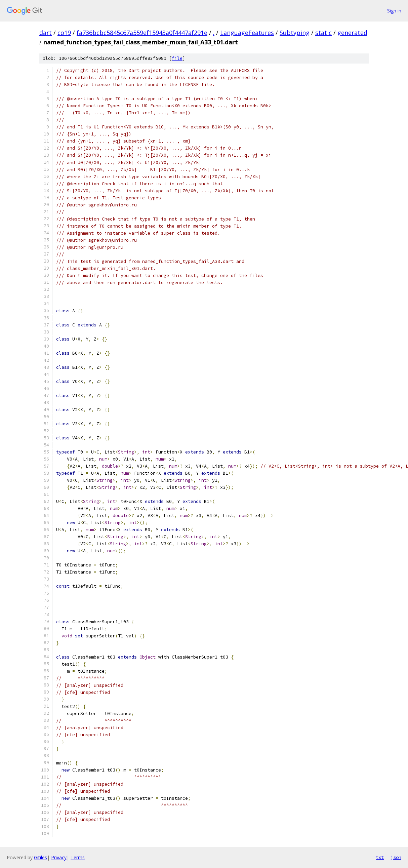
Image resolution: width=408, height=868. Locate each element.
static (323, 33)
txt (380, 857)
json (396, 857)
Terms (78, 857)
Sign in (394, 11)
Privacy (59, 857)
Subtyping (295, 33)
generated (352, 33)
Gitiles (40, 857)
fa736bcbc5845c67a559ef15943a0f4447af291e (142, 33)
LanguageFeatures (247, 33)
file (177, 58)
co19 (64, 33)
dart (46, 33)
